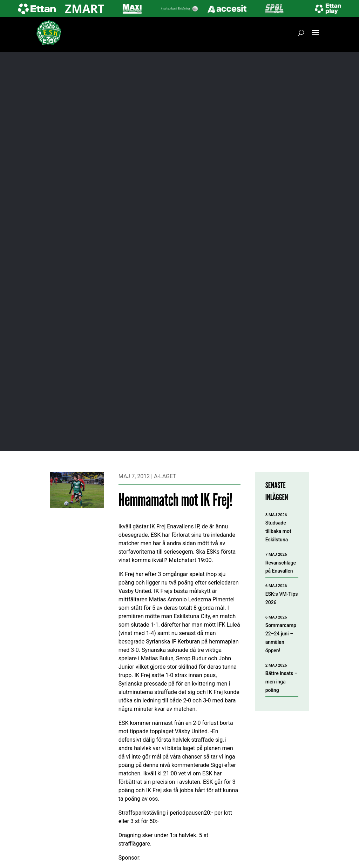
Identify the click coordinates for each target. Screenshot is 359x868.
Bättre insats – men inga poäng (282, 682)
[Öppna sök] (301, 33)
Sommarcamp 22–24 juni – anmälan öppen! (281, 638)
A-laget (165, 476)
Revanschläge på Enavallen (281, 567)
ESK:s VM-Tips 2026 (282, 598)
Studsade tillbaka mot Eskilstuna (278, 531)
